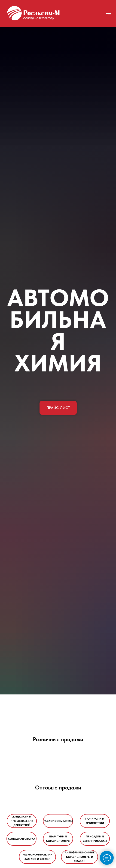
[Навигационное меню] (109, 13)
